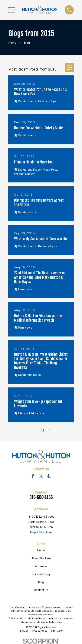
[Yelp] (49, 476)
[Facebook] (33, 476)
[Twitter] (41, 476)
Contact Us (41, 590)
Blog (41, 582)
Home (41, 550)
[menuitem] (23, 631)
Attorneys (41, 566)
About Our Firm (41, 558)
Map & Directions (41, 532)
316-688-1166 (41, 497)
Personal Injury (41, 574)
